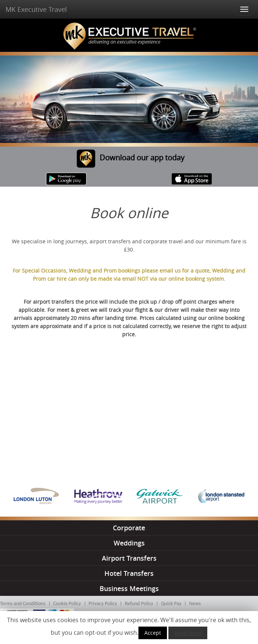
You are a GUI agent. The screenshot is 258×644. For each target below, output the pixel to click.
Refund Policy (139, 603)
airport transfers (129, 558)
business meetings (129, 588)
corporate (129, 528)
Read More (188, 633)
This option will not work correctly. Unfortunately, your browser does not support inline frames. (129, 410)
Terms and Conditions (23, 603)
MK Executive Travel (36, 9)
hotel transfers (129, 573)
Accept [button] (153, 633)
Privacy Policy (103, 603)
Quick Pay (171, 603)
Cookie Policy (67, 603)
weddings (129, 543)
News (195, 603)
